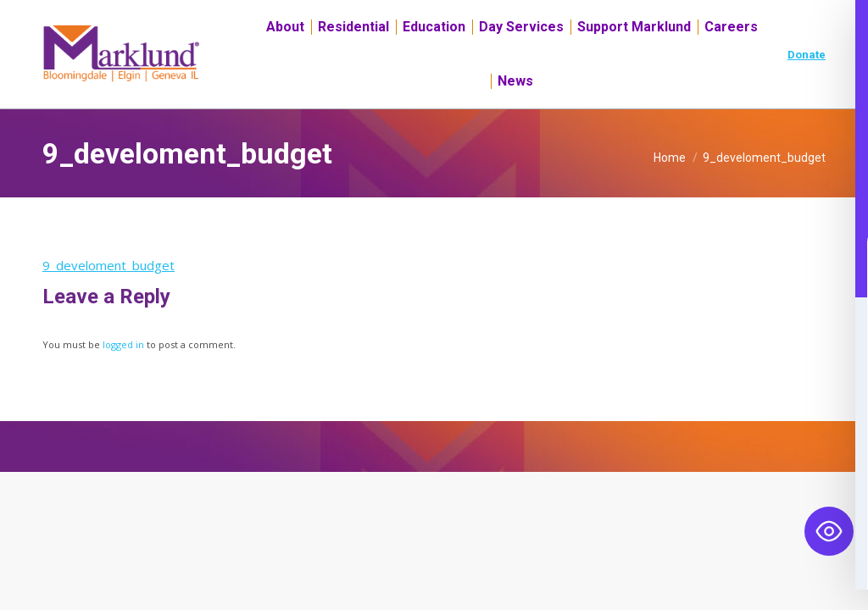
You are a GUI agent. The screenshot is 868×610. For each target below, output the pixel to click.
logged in (123, 375)
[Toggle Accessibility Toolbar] (829, 531)
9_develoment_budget (108, 296)
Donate (807, 85)
